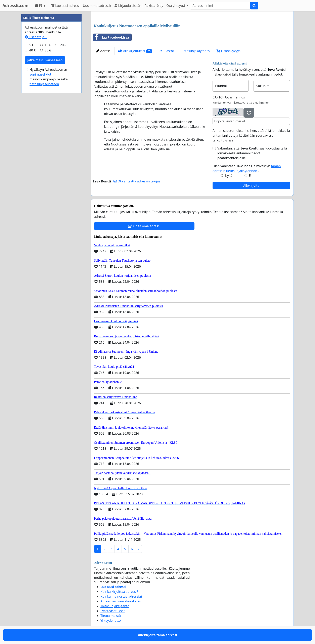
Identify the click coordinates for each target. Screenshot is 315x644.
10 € (48, 45)
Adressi (104, 51)
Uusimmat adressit (97, 6)
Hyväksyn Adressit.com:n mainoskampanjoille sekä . (49, 77)
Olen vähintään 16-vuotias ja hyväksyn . (247, 168)
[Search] (220, 6)
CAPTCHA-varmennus (229, 97)
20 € (63, 45)
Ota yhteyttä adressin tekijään (138, 181)
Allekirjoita (251, 185)
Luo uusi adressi (65, 6)
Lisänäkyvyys (229, 51)
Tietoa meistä (111, 616)
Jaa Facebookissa (111, 37)
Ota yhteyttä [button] (176, 6)
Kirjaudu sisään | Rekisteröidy (139, 6)
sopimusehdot (40, 74)
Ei (250, 176)
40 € (33, 50)
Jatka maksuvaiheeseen (45, 60)
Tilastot (166, 51)
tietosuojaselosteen (44, 84)
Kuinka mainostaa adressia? (121, 596)
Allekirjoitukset (135, 51)
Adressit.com (15, 6)
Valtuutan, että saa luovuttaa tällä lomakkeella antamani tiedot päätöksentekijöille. (252, 153)
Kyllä (229, 176)
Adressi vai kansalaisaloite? (121, 601)
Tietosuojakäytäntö (195, 51)
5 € (32, 45)
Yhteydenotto (111, 620)
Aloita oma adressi (144, 226)
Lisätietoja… (36, 37)
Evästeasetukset (113, 611)
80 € (48, 50)
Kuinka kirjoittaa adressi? (119, 592)
